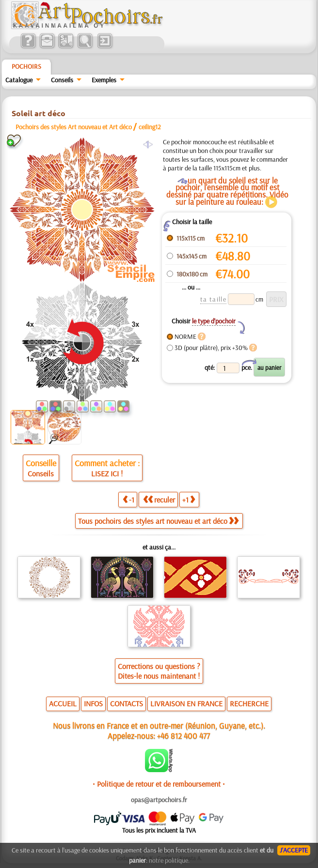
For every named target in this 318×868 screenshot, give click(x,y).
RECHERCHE (249, 703)
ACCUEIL (63, 703)
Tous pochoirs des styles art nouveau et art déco (158, 521)
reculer (159, 500)
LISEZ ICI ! (107, 473)
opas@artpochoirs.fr (159, 800)
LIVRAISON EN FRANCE (186, 703)
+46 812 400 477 (183, 736)
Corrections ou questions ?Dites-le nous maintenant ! (159, 671)
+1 (189, 500)
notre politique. (169, 860)
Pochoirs (26, 66)
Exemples (104, 80)
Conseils (62, 80)
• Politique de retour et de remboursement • (159, 784)
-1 (128, 500)
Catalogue (19, 80)
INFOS (93, 703)
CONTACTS (127, 703)
